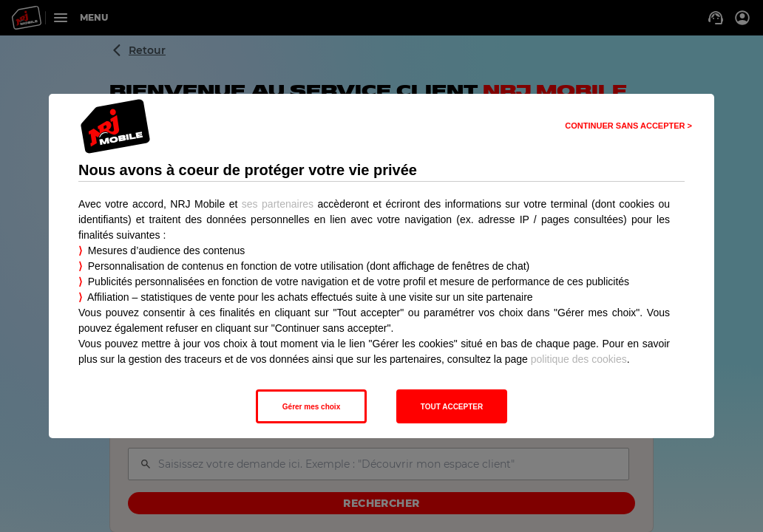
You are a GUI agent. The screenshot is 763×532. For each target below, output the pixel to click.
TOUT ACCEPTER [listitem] (452, 407)
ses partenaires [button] (278, 204)
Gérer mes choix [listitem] (311, 407)
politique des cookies (579, 359)
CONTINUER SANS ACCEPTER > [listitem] (628, 126)
